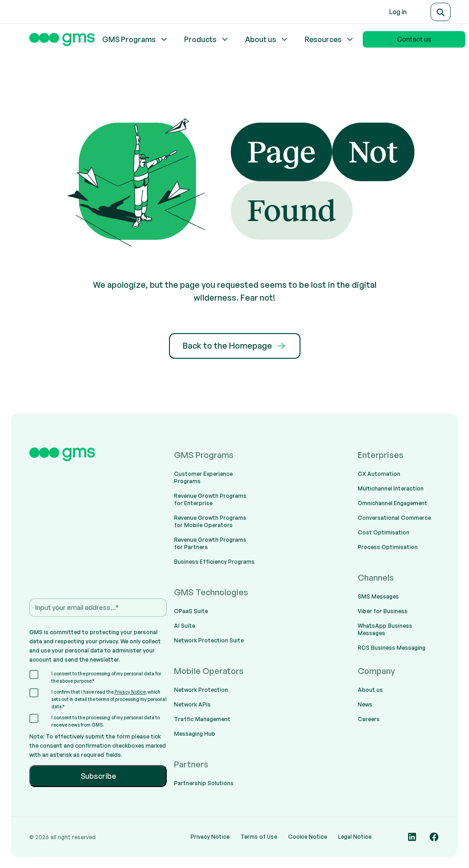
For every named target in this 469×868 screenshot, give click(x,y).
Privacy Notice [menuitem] (210, 837)
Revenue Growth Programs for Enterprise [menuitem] (210, 499)
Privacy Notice (130, 692)
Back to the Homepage (235, 346)
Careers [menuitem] (369, 719)
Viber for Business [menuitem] (383, 611)
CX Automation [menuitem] (379, 474)
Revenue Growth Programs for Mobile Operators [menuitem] (210, 521)
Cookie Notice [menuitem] (308, 837)
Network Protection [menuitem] (201, 690)
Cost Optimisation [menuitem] (384, 532)
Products (207, 39)
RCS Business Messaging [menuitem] (392, 648)
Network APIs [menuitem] (192, 704)
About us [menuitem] (370, 690)
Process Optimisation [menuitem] (388, 547)
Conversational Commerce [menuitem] (394, 518)
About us (267, 39)
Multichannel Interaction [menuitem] (391, 488)
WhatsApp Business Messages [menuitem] (385, 629)
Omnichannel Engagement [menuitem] (393, 503)
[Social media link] (412, 837)
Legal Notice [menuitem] (355, 837)
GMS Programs (135, 39)
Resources (330, 39)
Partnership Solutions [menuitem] (204, 783)
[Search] (441, 12)
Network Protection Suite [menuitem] (209, 640)
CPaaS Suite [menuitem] (191, 611)
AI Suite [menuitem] (185, 626)
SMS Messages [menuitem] (378, 596)
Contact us (414, 39)
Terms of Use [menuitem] (259, 837)
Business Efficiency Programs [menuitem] (214, 562)
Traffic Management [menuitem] (202, 719)
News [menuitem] (365, 704)
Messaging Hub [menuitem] (195, 734)
